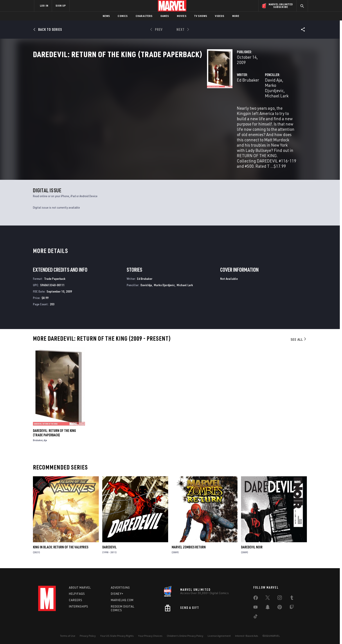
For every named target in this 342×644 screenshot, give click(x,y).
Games (165, 16)
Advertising (120, 585)
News (106, 16)
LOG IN (44, 6)
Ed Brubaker (126, 94)
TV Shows (201, 16)
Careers (76, 598)
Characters (144, 16)
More (236, 16)
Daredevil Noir (252, 545)
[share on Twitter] (268, 596)
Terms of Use (68, 634)
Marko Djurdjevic (238, 94)
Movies (182, 16)
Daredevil (109, 545)
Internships (79, 604)
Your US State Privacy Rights (117, 634)
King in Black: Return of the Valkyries (61, 545)
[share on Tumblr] (292, 596)
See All (299, 337)
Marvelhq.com (122, 598)
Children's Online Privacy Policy (185, 634)
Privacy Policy (88, 634)
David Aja (212, 94)
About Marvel (80, 585)
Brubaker (38, 438)
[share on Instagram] (280, 596)
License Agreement (219, 634)
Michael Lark (267, 94)
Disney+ (117, 592)
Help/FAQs (77, 592)
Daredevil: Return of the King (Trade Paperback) (54, 430)
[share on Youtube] (256, 606)
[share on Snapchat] (268, 606)
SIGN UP (61, 6)
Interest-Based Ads (247, 634)
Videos (220, 16)
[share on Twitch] (292, 606)
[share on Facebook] (256, 597)
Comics (123, 16)
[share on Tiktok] (256, 615)
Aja (45, 438)
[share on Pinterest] (280, 606)
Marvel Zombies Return (189, 545)
